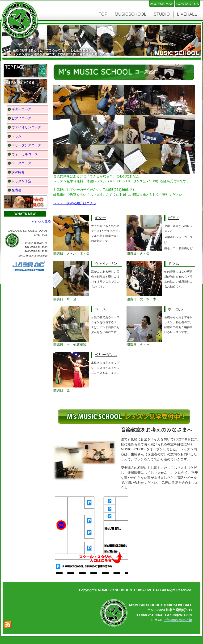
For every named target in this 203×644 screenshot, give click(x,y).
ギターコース (21, 109)
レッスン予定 (21, 181)
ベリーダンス (106, 355)
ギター (100, 218)
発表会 (17, 190)
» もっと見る (41, 221)
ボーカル (175, 309)
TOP (103, 14)
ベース (100, 309)
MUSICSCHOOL (131, 14)
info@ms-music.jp (178, 620)
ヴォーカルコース (25, 154)
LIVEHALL (187, 14)
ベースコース (21, 163)
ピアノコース (21, 118)
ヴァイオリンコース (26, 127)
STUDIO (162, 14)
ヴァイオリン (106, 263)
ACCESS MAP (161, 4)
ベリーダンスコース (26, 145)
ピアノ (173, 218)
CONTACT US (188, 4)
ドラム (17, 136)
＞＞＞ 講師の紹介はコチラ (75, 203)
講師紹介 (18, 172)
